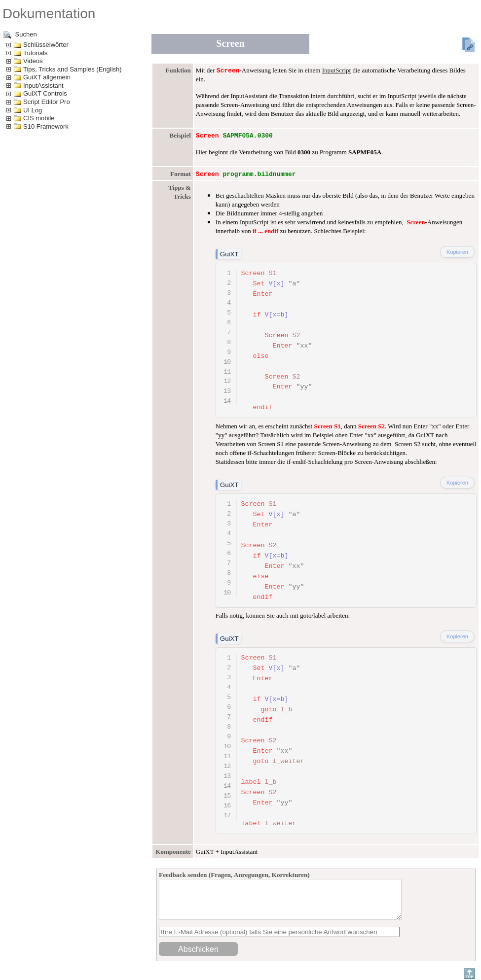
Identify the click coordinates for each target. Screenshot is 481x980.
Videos (33, 61)
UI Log (33, 110)
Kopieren (457, 252)
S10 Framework (46, 126)
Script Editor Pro (47, 102)
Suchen (20, 35)
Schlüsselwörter (46, 45)
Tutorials (35, 53)
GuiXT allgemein (47, 77)
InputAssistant (43, 86)
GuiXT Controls (45, 93)
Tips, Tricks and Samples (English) (73, 69)
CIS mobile (39, 118)
